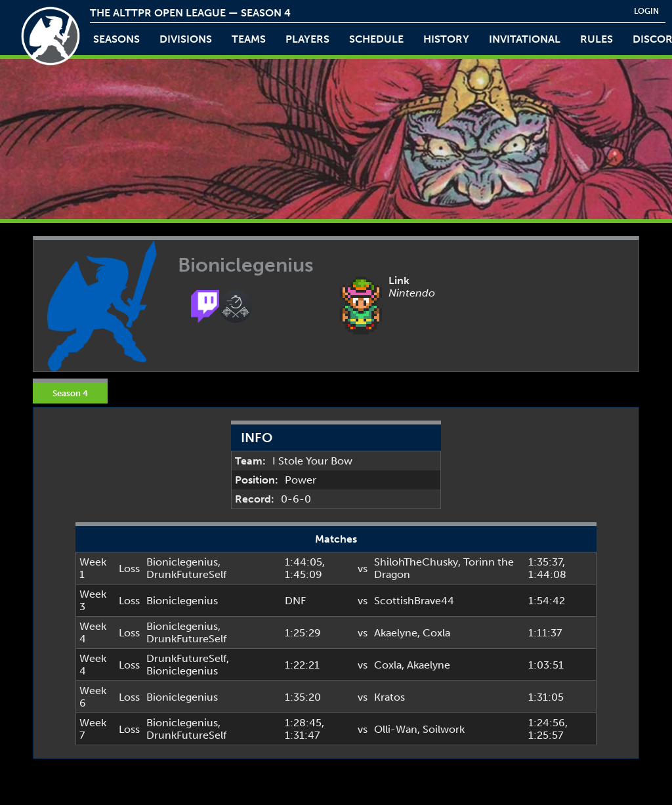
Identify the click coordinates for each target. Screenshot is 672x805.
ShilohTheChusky (416, 562)
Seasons (116, 39)
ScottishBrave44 (414, 601)
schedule (376, 39)
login (646, 11)
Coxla (436, 633)
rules (597, 39)
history (446, 39)
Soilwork (444, 729)
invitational (525, 39)
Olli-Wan (396, 729)
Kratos (389, 697)
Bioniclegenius (182, 562)
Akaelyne (396, 633)
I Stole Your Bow (312, 461)
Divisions (186, 39)
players (307, 39)
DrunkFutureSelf (186, 574)
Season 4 (70, 393)
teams (249, 39)
